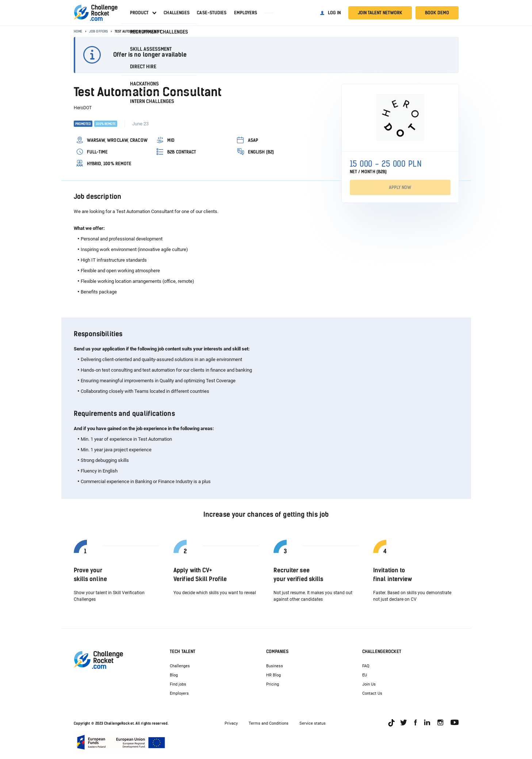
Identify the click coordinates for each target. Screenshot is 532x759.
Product (139, 13)
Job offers (98, 31)
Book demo (437, 13)
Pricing (273, 684)
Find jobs (178, 684)
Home (78, 31)
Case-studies (212, 13)
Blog (174, 675)
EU (365, 675)
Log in (334, 13)
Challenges (177, 13)
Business (275, 666)
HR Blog (273, 675)
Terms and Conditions (269, 723)
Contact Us (372, 693)
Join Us (369, 684)
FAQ (366, 666)
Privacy (231, 723)
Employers (246, 13)
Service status (313, 723)
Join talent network (380, 13)
